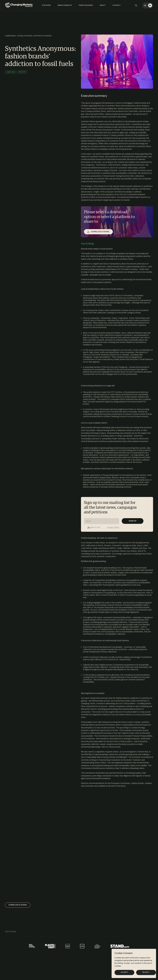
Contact (117, 5)
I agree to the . (104, 527)
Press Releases (86, 5)
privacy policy (113, 527)
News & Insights (65, 5)
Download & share (18, 905)
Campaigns (10, 36)
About (103, 5)
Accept (124, 972)
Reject (146, 972)
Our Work (46, 5)
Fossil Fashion (25, 36)
